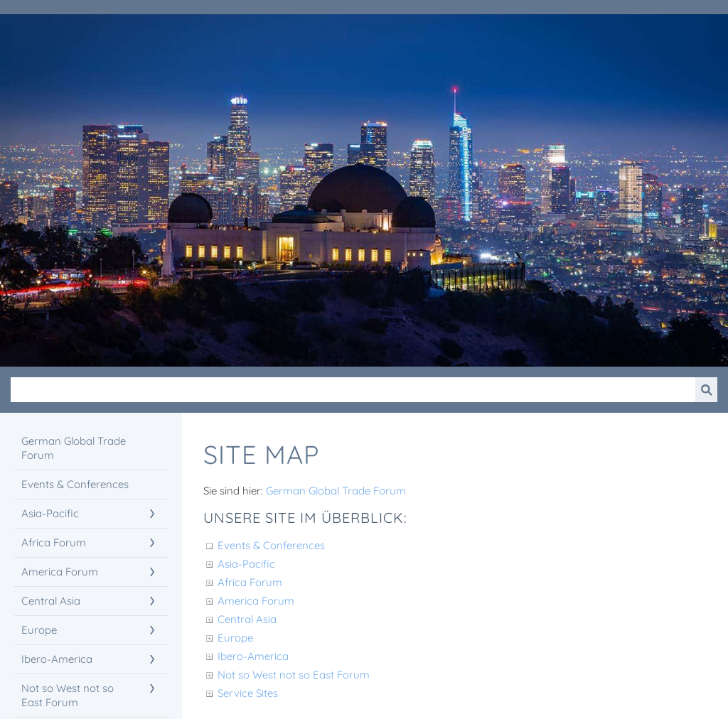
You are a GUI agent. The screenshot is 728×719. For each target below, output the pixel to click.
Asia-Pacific (246, 564)
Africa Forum (250, 582)
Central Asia (247, 619)
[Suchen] (353, 390)
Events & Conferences (271, 545)
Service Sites (248, 693)
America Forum (256, 601)
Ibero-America (253, 656)
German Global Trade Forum (336, 491)
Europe (235, 638)
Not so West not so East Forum (294, 675)
